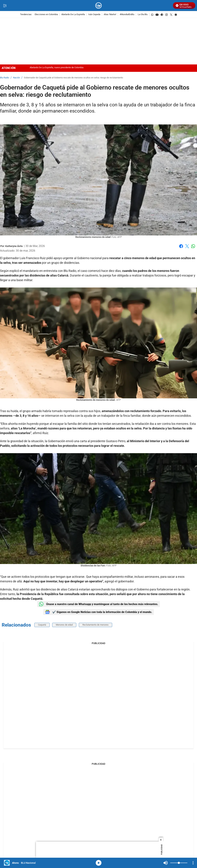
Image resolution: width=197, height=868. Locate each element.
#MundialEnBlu (127, 15)
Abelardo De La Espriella (73, 15)
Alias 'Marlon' (110, 15)
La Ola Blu (143, 15)
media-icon (99, 863)
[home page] (98, 6)
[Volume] (179, 863)
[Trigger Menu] (5, 6)
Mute (166, 863)
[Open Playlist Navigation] (193, 863)
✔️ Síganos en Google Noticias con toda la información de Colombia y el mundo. (99, 612)
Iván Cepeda (94, 15)
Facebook (181, 246)
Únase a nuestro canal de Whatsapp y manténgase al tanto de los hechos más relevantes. (98, 604)
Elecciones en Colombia (46, 15)
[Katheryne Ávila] (14, 246)
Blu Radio (5, 78)
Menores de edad (64, 625)
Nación (16, 78)
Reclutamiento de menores (95, 625)
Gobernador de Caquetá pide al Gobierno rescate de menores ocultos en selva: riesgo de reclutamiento (73, 78)
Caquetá (42, 625)
